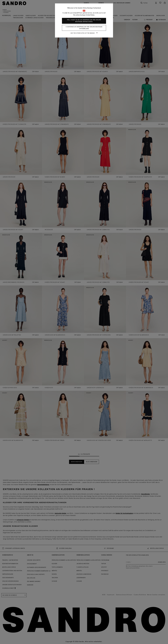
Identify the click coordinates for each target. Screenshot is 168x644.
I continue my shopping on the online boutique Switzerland (84, 28)
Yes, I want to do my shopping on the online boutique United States (84, 21)
